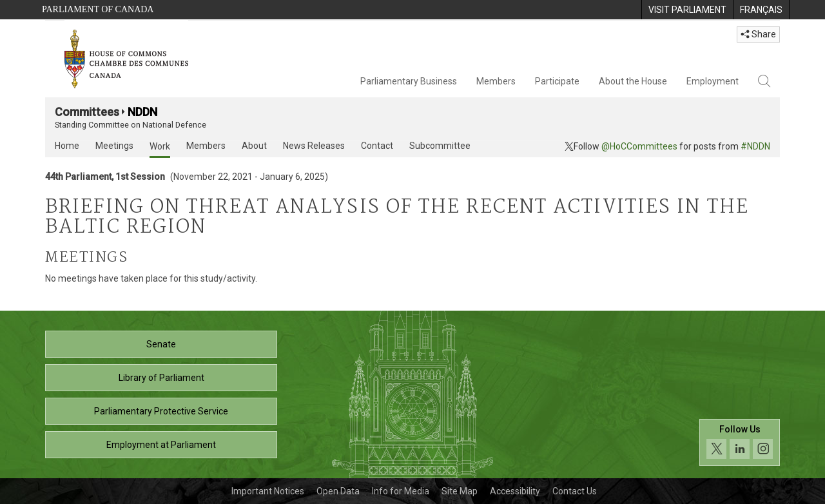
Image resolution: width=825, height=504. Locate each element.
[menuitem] (687, 10)
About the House (633, 81)
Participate (557, 81)
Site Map (460, 491)
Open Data (338, 491)
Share (758, 34)
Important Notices (268, 491)
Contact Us (575, 491)
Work (160, 146)
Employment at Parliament (161, 445)
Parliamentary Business (409, 81)
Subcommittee (440, 146)
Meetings (114, 146)
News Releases (314, 146)
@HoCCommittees (639, 146)
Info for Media (401, 491)
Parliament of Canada (98, 9)
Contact (377, 146)
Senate (161, 344)
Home (67, 146)
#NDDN (755, 146)
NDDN (142, 112)
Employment (713, 81)
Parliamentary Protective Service (161, 411)
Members (496, 81)
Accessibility (515, 491)
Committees (87, 112)
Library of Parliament (161, 378)
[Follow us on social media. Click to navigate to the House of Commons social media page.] (740, 442)
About (254, 146)
